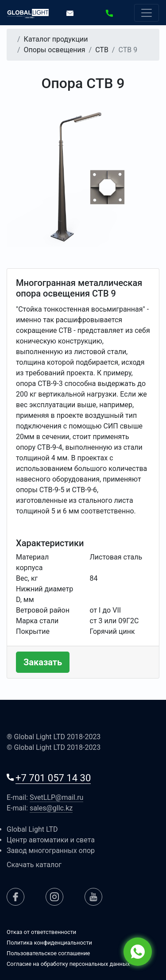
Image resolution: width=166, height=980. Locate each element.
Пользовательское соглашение (48, 953)
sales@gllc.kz (51, 808)
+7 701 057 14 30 (53, 778)
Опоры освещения (55, 50)
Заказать (43, 662)
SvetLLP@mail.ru (57, 797)
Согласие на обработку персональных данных (68, 964)
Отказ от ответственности (41, 932)
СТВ (102, 50)
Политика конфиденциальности (49, 943)
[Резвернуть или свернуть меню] (147, 13)
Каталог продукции (56, 39)
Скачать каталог (34, 865)
